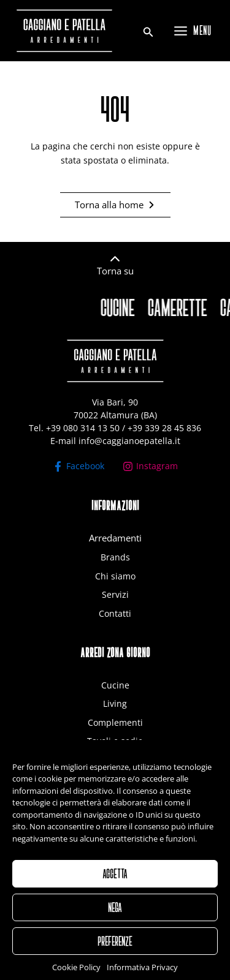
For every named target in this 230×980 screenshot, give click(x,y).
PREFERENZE (115, 954)
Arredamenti (115, 538)
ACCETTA (115, 887)
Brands (115, 557)
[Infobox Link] (115, 269)
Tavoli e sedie (115, 741)
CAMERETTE (181, 308)
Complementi (115, 722)
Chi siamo (115, 576)
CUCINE (121, 308)
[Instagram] (150, 466)
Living (115, 703)
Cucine (115, 685)
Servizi (115, 594)
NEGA (115, 921)
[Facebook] (79, 466)
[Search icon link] (148, 33)
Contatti (115, 613)
